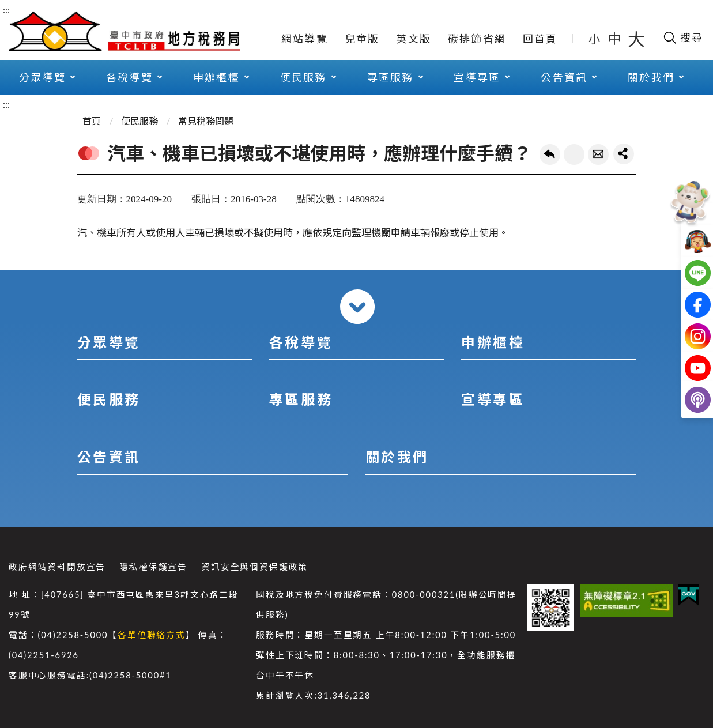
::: (6, 10)
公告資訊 (564, 77)
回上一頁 (550, 154)
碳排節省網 (477, 39)
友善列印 (574, 154)
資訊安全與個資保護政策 (254, 567)
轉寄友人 (598, 154)
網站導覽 (305, 39)
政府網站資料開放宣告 (57, 567)
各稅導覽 (129, 77)
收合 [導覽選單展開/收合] (357, 307)
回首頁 (540, 39)
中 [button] (616, 38)
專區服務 (391, 77)
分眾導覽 (42, 77)
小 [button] (595, 39)
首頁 (92, 121)
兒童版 (362, 39)
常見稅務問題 (206, 121)
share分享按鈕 (624, 154)
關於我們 (651, 77)
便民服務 (303, 77)
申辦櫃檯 (216, 77)
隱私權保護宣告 (153, 567)
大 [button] (636, 39)
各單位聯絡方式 (152, 635)
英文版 (414, 39)
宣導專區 (477, 77)
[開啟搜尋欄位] (683, 37)
